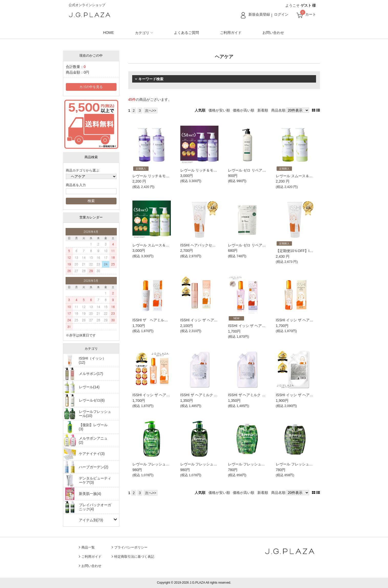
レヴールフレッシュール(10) (95, 414)
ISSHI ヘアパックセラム (200, 245)
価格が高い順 (244, 110)
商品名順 (278, 110)
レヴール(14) (89, 387)
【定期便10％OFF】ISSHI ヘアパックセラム (312, 251)
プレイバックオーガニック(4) (95, 507)
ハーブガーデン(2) (94, 467)
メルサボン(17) (91, 374)
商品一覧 (88, 547)
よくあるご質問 (186, 33)
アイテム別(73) (91, 520)
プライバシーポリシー (131, 547)
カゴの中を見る (91, 87)
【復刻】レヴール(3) (93, 427)
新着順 (263, 110)
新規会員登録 (259, 14)
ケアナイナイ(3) (92, 454)
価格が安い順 (219, 110)
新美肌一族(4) (90, 494)
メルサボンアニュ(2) (93, 440)
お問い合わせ (273, 33)
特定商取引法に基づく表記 (134, 557)
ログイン (281, 14)
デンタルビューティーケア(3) (95, 480)
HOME (109, 33)
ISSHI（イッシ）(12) (93, 360)
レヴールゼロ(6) (92, 400)
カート (311, 14)
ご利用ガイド (231, 33)
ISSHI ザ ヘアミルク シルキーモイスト (166, 320)
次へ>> (151, 111)
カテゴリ (142, 33)
